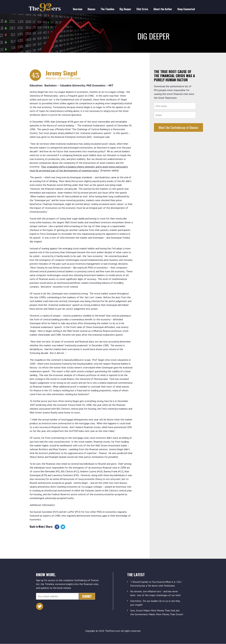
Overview (78, 9)
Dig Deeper (125, 9)
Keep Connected (186, 9)
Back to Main (37, 526)
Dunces (91, 9)
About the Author (163, 9)
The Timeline (107, 9)
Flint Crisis (142, 9)
